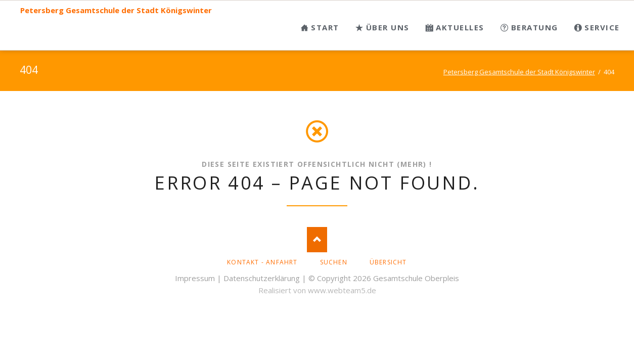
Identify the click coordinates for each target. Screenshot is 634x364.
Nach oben (317, 240)
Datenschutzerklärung (262, 278)
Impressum (195, 278)
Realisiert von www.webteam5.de (317, 290)
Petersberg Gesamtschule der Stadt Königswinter (116, 10)
